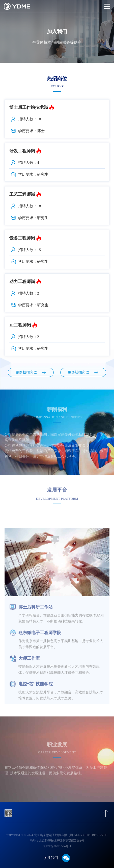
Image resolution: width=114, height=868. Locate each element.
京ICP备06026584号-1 (57, 846)
